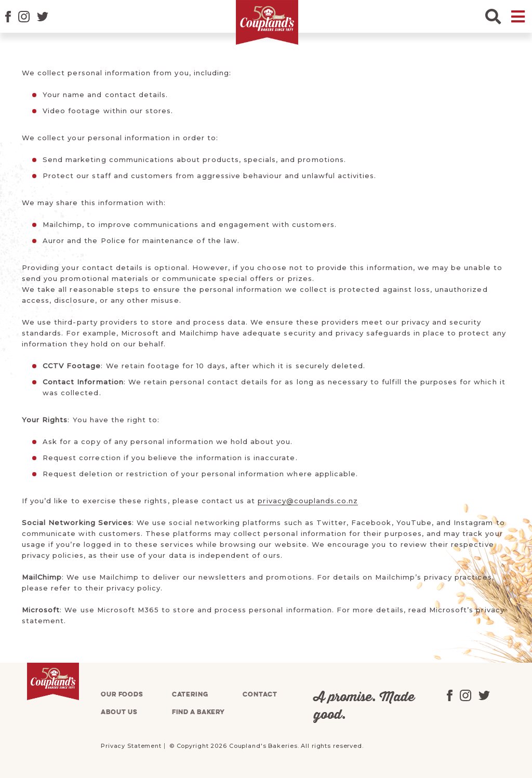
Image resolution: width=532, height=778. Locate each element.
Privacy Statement (131, 746)
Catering (190, 695)
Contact (260, 695)
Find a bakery (198, 712)
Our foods (122, 695)
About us (119, 712)
